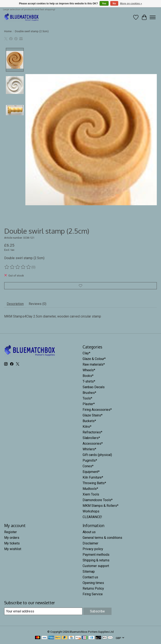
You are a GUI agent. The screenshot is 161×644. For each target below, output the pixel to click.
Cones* (88, 466)
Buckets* (89, 421)
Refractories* (92, 432)
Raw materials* (94, 364)
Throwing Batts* (94, 483)
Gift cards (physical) (97, 455)
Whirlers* (89, 449)
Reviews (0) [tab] (38, 304)
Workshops (91, 511)
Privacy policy (93, 549)
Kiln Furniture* (93, 477)
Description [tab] (15, 304)
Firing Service (93, 594)
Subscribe (97, 611)
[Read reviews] (18, 267)
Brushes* (89, 393)
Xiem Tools (91, 494)
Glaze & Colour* (94, 359)
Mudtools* (90, 489)
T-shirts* (89, 381)
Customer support (96, 566)
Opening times (93, 583)
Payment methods (96, 555)
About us (89, 532)
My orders (12, 538)
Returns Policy (93, 588)
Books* (88, 376)
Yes (104, 4)
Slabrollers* (91, 438)
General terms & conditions (102, 538)
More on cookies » (131, 4)
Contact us (90, 577)
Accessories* (93, 444)
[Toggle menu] (153, 17)
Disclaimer (90, 543)
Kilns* (87, 427)
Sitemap (89, 572)
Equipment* (91, 472)
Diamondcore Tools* (98, 500)
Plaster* (89, 404)
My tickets (12, 543)
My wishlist (13, 549)
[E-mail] (43, 611)
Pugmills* (90, 460)
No (114, 4)
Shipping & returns (96, 560)
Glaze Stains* (93, 415)
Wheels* (89, 370)
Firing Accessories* (97, 410)
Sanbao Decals (94, 387)
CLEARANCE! (92, 517)
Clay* (86, 353)
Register (10, 532)
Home (8, 31)
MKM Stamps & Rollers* (101, 506)
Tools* (87, 398)
